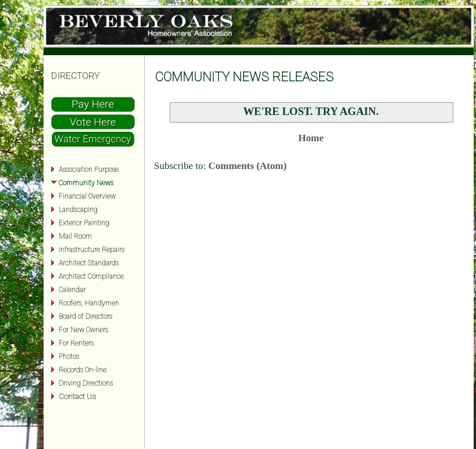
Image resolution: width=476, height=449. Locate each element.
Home (311, 138)
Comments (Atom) (248, 166)
